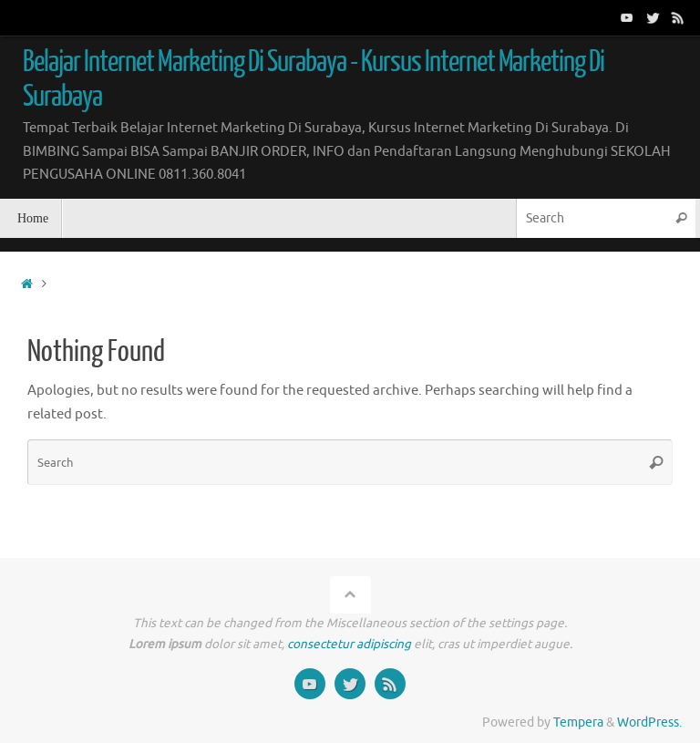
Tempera (578, 722)
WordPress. (649, 722)
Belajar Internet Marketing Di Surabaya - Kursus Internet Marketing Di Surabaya (314, 79)
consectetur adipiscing (349, 644)
